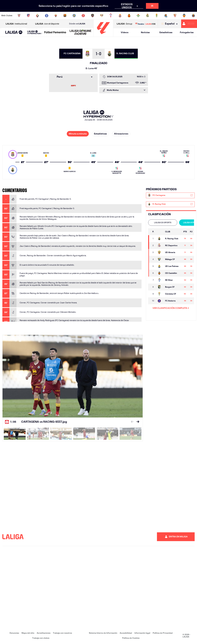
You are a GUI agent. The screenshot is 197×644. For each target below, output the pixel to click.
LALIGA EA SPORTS (163, 222)
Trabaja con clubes (41, 638)
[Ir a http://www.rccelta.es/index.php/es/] (111, 16)
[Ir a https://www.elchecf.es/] (56, 16)
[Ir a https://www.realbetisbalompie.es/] (138, 16)
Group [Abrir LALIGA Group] (124, 24)
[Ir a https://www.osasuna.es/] (37, 16)
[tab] (163, 223)
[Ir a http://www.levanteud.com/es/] (93, 16)
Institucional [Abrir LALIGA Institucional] (16, 24)
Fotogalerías (187, 32)
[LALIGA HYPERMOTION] (35, 32)
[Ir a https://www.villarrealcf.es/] (193, 16)
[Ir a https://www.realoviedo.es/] (157, 16)
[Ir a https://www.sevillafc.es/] (175, 16)
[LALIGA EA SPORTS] (14, 33)
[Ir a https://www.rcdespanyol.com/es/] (120, 16)
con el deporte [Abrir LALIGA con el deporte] (47, 24)
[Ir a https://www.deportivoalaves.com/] (47, 16)
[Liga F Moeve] (55, 33)
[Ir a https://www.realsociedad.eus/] (166, 16)
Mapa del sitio (28, 633)
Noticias (145, 32)
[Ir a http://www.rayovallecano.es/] (102, 16)
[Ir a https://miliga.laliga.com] (189, 24)
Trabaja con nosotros (62, 633)
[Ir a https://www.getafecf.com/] (74, 16)
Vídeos (125, 32)
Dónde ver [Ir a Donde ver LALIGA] (77, 24)
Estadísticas (166, 32)
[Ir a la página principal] (103, 35)
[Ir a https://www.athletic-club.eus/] (19, 16)
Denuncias (14, 633)
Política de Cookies (131, 638)
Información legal (142, 633)
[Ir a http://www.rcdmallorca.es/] (129, 16)
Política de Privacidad (163, 633)
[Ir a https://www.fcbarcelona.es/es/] (65, 16)
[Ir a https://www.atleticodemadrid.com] (28, 16)
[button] (14, 32)
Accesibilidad (126, 633)
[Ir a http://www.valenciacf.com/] (184, 16)
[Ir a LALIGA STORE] (145, 24)
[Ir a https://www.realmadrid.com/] (148, 16)
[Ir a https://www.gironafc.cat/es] (83, 16)
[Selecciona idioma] (170, 24)
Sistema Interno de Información (103, 633)
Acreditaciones (44, 633)
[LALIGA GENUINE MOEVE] (81, 33)
